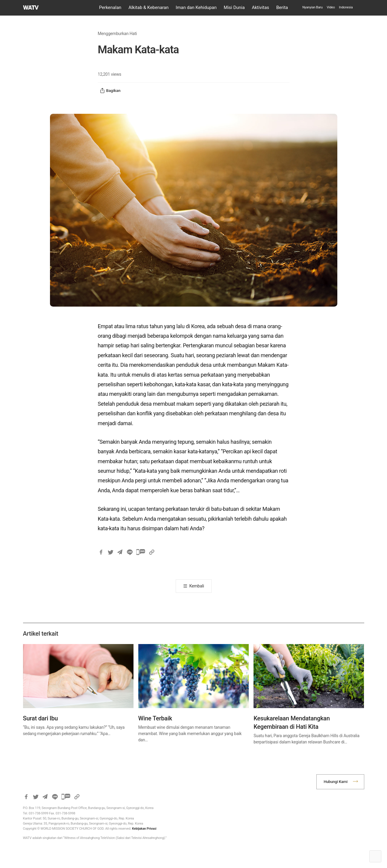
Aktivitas (260, 7)
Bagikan (110, 91)
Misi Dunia (234, 7)
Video (331, 7)
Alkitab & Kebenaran (148, 7)
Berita (282, 7)
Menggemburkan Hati (117, 34)
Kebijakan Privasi (144, 829)
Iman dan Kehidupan (196, 7)
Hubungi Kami (336, 782)
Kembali (196, 586)
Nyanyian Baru (312, 7)
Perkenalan (110, 7)
